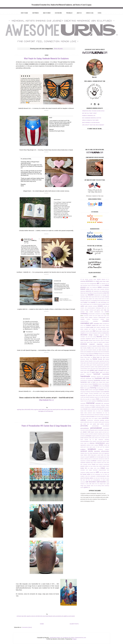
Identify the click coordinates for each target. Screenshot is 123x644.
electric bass (83, 342)
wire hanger (87, 486)
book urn (104, 299)
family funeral (95, 348)
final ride (103, 352)
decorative (84, 335)
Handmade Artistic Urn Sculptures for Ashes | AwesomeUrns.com (68, 638)
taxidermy (99, 463)
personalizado (58, 616)
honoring (93, 388)
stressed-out (101, 459)
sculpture (69, 409)
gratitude (104, 367)
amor (94, 281)
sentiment (84, 451)
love (98, 399)
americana (89, 281)
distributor (88, 339)
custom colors (102, 325)
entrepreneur (84, 346)
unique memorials (93, 470)
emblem (107, 342)
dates (108, 331)
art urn (107, 284)
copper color (100, 316)
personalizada (95, 426)
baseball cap (101, 293)
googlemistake (100, 365)
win (98, 484)
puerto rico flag (106, 436)
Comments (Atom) (27, 627)
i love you (107, 390)
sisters (85, 455)
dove (108, 339)
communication (91, 314)
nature (94, 413)
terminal (90, 464)
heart (52, 409)
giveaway (101, 363)
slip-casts (94, 455)
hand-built (97, 374)
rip (108, 445)
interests (107, 392)
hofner (100, 386)
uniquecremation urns (104, 470)
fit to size (105, 354)
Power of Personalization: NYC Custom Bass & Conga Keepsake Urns (46, 426)
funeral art (101, 359)
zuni (89, 487)
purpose (86, 438)
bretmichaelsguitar (101, 301)
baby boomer (86, 293)
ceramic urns (84, 308)
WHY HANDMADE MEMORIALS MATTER (92, 118)
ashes (88, 289)
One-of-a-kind (97, 417)
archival (82, 284)
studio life (107, 459)
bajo (23, 616)
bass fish (107, 293)
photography (92, 430)
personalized (96, 428)
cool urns (95, 316)
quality (90, 438)
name (82, 413)
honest (107, 386)
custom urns (33, 616)
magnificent (94, 401)
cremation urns (98, 323)
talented (88, 463)
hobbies (96, 386)
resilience (89, 445)
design (91, 335)
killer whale (95, 395)
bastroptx (83, 295)
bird (96, 297)
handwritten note (85, 382)
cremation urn (87, 323)
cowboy (91, 317)
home (104, 386)
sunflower (72, 409)
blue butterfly (106, 297)
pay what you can (86, 424)
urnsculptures (97, 480)
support (104, 461)
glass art (105, 363)
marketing (100, 401)
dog (101, 339)
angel (97, 281)
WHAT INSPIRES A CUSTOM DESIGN (91, 123)
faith (82, 348)
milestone (103, 405)
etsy (103, 346)
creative (82, 319)
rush (91, 447)
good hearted (93, 365)
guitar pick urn (87, 372)
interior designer (84, 393)
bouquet (83, 301)
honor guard (87, 388)
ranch (82, 440)
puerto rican (58, 409)
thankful (82, 466)
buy (97, 302)
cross (82, 325)
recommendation (85, 441)
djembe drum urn (96, 339)
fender (99, 352)
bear (86, 295)
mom (103, 407)
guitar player (95, 372)
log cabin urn (88, 399)
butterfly (29, 409)
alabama (103, 279)
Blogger (74, 639)
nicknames (97, 415)
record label (99, 441)
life (103, 397)
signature (107, 453)
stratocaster (96, 459)
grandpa (82, 367)
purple (82, 438)
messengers (92, 405)
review (101, 445)
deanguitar (95, 333)
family (89, 348)
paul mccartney (106, 422)
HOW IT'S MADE (24, 13)
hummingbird (95, 390)
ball (97, 293)
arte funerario (19, 616)
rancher (62, 409)
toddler (87, 466)
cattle (86, 306)
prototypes (89, 436)
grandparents (88, 367)
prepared (95, 434)
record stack (106, 441)
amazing (83, 281)
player (93, 432)
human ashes (84, 390)
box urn (90, 301)
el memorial (106, 340)
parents (82, 422)
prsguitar (94, 436)
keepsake (50, 616)
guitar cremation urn (100, 370)
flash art (95, 355)
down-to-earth (84, 340)
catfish (82, 306)
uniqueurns (83, 472)
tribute (104, 466)
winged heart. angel (104, 484)
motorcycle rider (95, 409)
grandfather (106, 365)
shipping (82, 453)
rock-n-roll (83, 447)
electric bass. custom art (92, 342)
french (108, 357)
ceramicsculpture (91, 308)
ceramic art (106, 306)
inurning (91, 393)
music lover (106, 409)
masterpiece (106, 401)
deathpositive (106, 333)
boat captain (89, 299)
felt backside (95, 352)
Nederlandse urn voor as (103, 413)
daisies (97, 331)
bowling (87, 301)
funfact (95, 361)
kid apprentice (89, 395)
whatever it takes (85, 484)
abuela (87, 279)
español (40, 409)
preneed (91, 434)
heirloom (86, 386)
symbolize (83, 463)
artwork (83, 289)
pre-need (104, 432)
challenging (98, 308)
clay (105, 310)
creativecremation (84, 321)
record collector (93, 441)
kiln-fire (105, 395)
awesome (83, 291)
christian (32, 409)
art (98, 283)
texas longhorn (41, 411)
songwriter (87, 457)
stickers (82, 459)
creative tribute (105, 319)
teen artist (107, 463)
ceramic (100, 306)
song (108, 455)
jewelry (107, 393)
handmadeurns (84, 380)
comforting (84, 314)
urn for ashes (103, 472)
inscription (97, 392)
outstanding (97, 420)
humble (90, 390)
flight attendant (106, 355)
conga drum (36, 409)
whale (108, 482)
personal (107, 424)
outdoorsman (90, 420)
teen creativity (84, 464)
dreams (91, 340)
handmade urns (90, 378)
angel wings (19, 409)
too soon (91, 466)
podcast (97, 432)
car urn (91, 304)
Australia (102, 289)
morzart (85, 409)
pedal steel (96, 424)
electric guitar (102, 342)
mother (89, 409)
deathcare (100, 333)
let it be (100, 397)
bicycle (93, 297)
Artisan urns (99, 286)
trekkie (100, 466)
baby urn (23, 409)
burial (89, 302)
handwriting (97, 380)
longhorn (94, 399)
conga (104, 314)
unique (103, 468)
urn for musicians (96, 474)
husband (47, 616)
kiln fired (100, 395)
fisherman (91, 354)
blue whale (83, 299)
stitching (86, 459)
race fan (107, 438)
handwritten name (105, 380)
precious (87, 434)
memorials (106, 403)
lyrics (108, 399)
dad (36, 616)
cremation (106, 321)
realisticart (101, 440)
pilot (100, 430)
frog (91, 359)
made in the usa (84, 401)
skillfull (89, 455)
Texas (94, 464)
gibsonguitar (96, 363)
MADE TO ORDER (47, 13)
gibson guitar (90, 363)
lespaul (96, 397)
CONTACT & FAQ (90, 13)
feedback (43, 409)
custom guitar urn (91, 327)
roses (87, 447)
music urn (95, 411)
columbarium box (99, 312)
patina (100, 422)
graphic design (94, 367)
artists (100, 287)
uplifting (88, 472)
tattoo (92, 463)
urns (108, 476)
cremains (95, 321)
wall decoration (91, 482)
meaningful (83, 403)
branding (94, 301)
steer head (107, 457)
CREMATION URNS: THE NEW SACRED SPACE (93, 111)
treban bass (96, 466)
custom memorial (101, 327)
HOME (42, 624)
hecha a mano (101, 384)
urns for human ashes (49, 411)
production (83, 436)
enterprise (107, 344)
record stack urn (85, 443)
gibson (85, 363)
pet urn (84, 430)
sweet (108, 461)
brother (25, 616)
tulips (92, 468)
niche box (92, 415)
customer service (85, 331)
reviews (65, 409)
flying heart (96, 357)
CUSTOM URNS (58, 13)
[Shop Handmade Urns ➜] (46, 400)
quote (93, 438)
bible (26, 409)
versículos (83, 482)
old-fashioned (84, 417)
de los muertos (89, 333)
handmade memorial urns (97, 377)
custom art (95, 325)
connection (86, 316)
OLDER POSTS (74, 624)
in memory (87, 392)
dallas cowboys (103, 331)
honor (82, 388)
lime (84, 399)
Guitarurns (89, 374)
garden (98, 361)
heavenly (95, 384)
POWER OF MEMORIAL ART (89, 116)
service (90, 451)
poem (100, 432)
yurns (86, 487)
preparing (100, 434)
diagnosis (102, 335)
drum (94, 340)
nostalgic (101, 415)
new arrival (87, 415)
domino (105, 339)
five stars (89, 355)
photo (87, 430)
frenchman (83, 359)
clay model (89, 312)
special (92, 457)
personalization (85, 428)
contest (91, 316)
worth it (82, 487)
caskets (107, 304)
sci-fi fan (102, 447)
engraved (92, 344)
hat (91, 382)
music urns (101, 411)
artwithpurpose (106, 287)
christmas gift (93, 310)
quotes (96, 438)
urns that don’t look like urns (100, 478)
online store (88, 418)
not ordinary (106, 415)
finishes (107, 352)
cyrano (91, 331)
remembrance (100, 443)
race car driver (102, 438)
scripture (107, 447)
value (108, 480)
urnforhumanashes (101, 476)
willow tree (94, 484)
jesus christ (102, 393)
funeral (95, 359)
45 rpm (82, 279)
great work (90, 369)
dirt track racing (92, 337)
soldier (102, 455)
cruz (84, 325)
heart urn (87, 384)
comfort (107, 312)
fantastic (90, 350)
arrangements (93, 284)
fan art (86, 350)
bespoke (105, 295)
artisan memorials (92, 286)
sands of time (96, 447)
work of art (94, 486)
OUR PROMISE (35, 13)
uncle (62, 616)
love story (102, 399)
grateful (100, 367)
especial (99, 346)
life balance (106, 397)
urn (45, 411)
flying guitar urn (88, 357)
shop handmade (94, 453)
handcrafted (106, 374)
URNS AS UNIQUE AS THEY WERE (90, 120)
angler (107, 281)
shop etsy (87, 453)
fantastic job (95, 350)
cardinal (95, 304)
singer (82, 455)
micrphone (98, 405)
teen (103, 463)
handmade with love (102, 378)
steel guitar (101, 457)
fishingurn (100, 354)
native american (88, 413)
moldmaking (98, 407)
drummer (98, 340)
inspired (102, 392)
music (101, 409)
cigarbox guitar (100, 310)
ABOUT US (79, 13)
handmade (85, 376)
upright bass (66, 616)
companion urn (99, 314)
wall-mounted (101, 482)
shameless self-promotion (101, 451)
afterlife (99, 279)
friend (88, 359)
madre (90, 401)
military (107, 405)
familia (39, 616)
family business (102, 348)
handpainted (90, 380)
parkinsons (87, 422)
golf (108, 363)
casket (104, 304)
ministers (83, 407)
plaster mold (87, 432)
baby (82, 293)
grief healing (87, 370)
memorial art (99, 403)
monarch (54, 409)
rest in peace (95, 445)
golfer (82, 365)
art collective (103, 284)
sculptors (83, 449)
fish (88, 354)
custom (88, 325)
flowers (82, 357)
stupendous (83, 461)
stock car (91, 459)
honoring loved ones (101, 388)
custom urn (87, 329)
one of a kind (90, 416)
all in (108, 279)
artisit (103, 286)
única (98, 468)
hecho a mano (43, 616)
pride (104, 434)
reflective (92, 443)
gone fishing (86, 365)
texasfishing (106, 464)
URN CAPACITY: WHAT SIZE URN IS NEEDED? (93, 125)
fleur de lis (99, 355)
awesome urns (98, 291)
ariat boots (87, 284)
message (87, 405)
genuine (102, 361)
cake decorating (102, 302)
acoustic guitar (93, 279)
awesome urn (90, 291)
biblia (90, 297)
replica (107, 443)
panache (107, 420)
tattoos (95, 463)
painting (102, 420)
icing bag (83, 392)
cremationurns (106, 324)
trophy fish (84, 468)
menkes (82, 405)
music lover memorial (86, 411)
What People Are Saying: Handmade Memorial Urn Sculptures (46, 58)
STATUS (99, 13)
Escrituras (90, 346)
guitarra (49, 409)
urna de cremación (71, 616)
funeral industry (89, 361)
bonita (100, 299)
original (100, 418)
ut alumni (103, 480)
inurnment (96, 393)
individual (93, 392)
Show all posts (58, 49)
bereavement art (98, 295)
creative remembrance (93, 319)
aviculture (107, 289)
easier (102, 340)
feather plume (84, 352)
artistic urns (89, 287)
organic (96, 418)
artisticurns (95, 287)
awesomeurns (105, 291)
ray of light (93, 440)
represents (83, 445)
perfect (102, 424)
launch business (90, 397)
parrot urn (92, 422)
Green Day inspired (97, 369)
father (100, 350)
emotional (84, 344)
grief (103, 369)
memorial (90, 403)
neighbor (82, 415)
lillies (82, 399)
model (93, 407)
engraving (100, 344)
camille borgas (86, 304)
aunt (98, 289)
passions (96, 422)
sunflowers (99, 461)
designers (96, 335)
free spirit (103, 357)
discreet (99, 337)
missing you (88, 407)
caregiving (99, 304)
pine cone (104, 430)
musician (54, 616)
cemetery (95, 306)
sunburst (88, 461)
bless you (100, 297)
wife (90, 484)
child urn (104, 308)
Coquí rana (106, 316)
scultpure (107, 449)
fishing (96, 354)
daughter (83, 333)
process (107, 434)
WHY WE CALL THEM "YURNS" (89, 113)
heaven (91, 384)
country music (84, 317)
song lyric (83, 457)
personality (84, 426)
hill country (90, 386)
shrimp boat (101, 453)
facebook (107, 346)
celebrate (90, 306)
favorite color (106, 350)
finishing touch (84, 354)
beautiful (91, 295)
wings (82, 486)
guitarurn (82, 374)
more (82, 409)
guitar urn (102, 372)
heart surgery (99, 382)
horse (108, 388)
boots (108, 299)
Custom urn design (96, 329)
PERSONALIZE (69, 13)
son (105, 455)
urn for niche (104, 474)
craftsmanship (102, 317)
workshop (107, 486)
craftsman (95, 317)
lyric (105, 399)
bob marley (95, 299)
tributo (108, 466)
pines (108, 430)
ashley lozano (93, 289)
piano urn (97, 430)
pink (81, 432)
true (89, 468)
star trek (96, 457)
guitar (46, 409)
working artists (101, 486)
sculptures (100, 449)
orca (93, 418)
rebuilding (107, 440)
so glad (98, 455)
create (108, 317)
